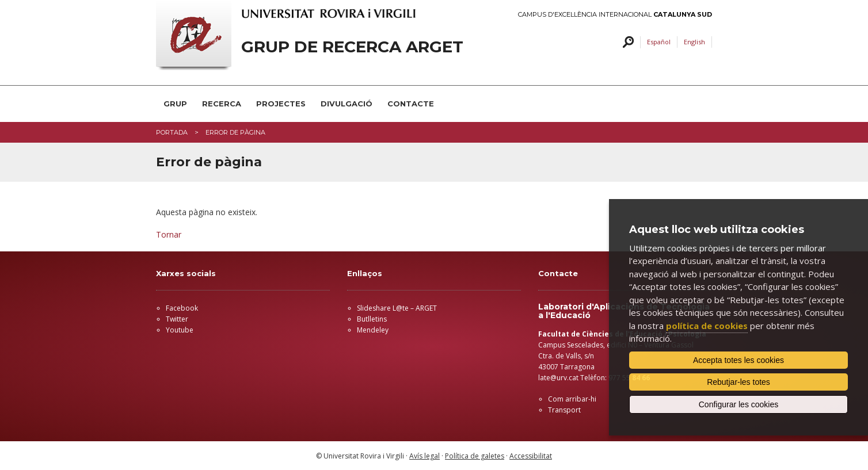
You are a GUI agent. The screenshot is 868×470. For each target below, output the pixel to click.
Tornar (169, 234)
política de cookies (707, 326)
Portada (172, 132)
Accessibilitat (531, 456)
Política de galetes (475, 456)
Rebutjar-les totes (738, 382)
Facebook (182, 308)
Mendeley (373, 330)
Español (659, 42)
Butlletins (372, 319)
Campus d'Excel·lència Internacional (615, 15)
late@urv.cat (558, 378)
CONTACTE (411, 104)
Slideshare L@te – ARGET (397, 308)
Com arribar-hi (572, 399)
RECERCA (222, 104)
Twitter (177, 319)
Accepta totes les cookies (738, 360)
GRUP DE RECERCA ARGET (352, 47)
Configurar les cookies (739, 404)
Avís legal (425, 456)
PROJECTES (281, 104)
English (694, 42)
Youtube (180, 330)
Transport (564, 410)
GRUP (175, 104)
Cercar (627, 42)
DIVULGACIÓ (347, 104)
